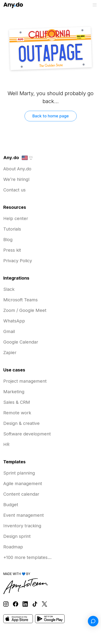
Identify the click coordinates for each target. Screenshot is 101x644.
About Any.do (17, 169)
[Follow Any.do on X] (44, 604)
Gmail (9, 331)
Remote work (17, 413)
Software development (27, 434)
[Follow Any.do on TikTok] (35, 604)
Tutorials (12, 229)
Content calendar (21, 494)
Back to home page (51, 116)
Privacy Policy (18, 261)
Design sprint (17, 536)
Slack (9, 289)
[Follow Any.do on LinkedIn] (25, 604)
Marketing (14, 392)
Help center (16, 218)
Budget (11, 505)
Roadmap (13, 547)
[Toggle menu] (95, 5)
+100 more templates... (27, 557)
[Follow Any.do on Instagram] (6, 604)
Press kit (12, 250)
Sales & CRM (17, 402)
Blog (8, 240)
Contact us (14, 190)
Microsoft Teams (20, 300)
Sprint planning (19, 473)
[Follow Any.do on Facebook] (16, 604)
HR (6, 444)
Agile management (23, 484)
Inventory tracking (22, 526)
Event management (24, 515)
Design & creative (21, 423)
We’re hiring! (16, 179)
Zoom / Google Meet (25, 310)
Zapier (10, 353)
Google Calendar (21, 342)
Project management (25, 381)
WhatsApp (14, 321)
